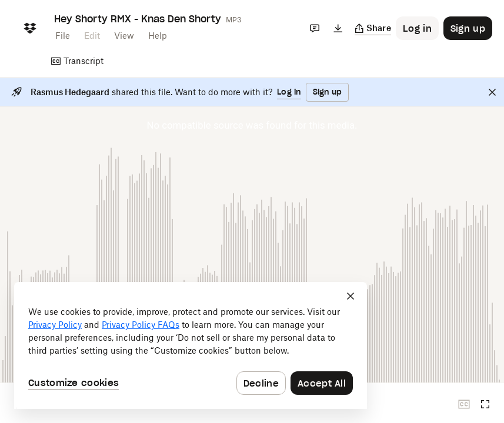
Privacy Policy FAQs (141, 325)
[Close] (492, 92)
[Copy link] (373, 28)
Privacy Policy (55, 325)
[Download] (338, 28)
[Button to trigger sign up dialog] (468, 28)
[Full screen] (485, 404)
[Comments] (315, 28)
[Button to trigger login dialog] (417, 28)
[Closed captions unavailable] (464, 404)
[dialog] (191, 345)
